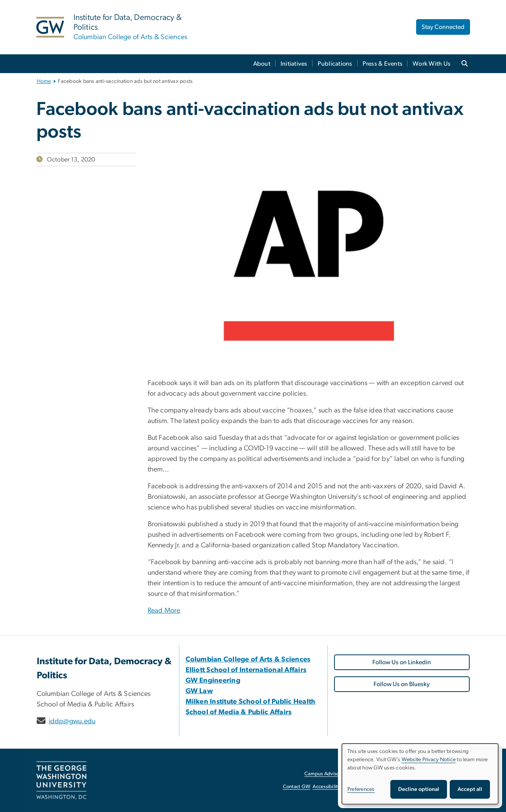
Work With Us (432, 64)
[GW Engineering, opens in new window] (213, 681)
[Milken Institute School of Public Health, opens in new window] (251, 702)
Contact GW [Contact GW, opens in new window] (297, 787)
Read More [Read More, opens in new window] (164, 611)
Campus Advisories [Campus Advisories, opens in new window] (326, 774)
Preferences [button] (361, 789)
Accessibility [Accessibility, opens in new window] (326, 787)
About (262, 64)
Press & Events (383, 64)
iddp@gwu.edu (72, 721)
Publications (335, 64)
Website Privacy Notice (429, 760)
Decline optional (419, 789)
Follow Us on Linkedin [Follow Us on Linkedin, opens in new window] (402, 662)
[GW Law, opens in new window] (199, 691)
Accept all (470, 789)
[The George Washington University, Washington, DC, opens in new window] (61, 780)
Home (44, 81)
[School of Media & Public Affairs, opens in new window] (239, 712)
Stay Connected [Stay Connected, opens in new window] (443, 27)
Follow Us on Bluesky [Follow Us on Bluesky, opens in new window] (402, 684)
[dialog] (420, 774)
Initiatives (294, 64)
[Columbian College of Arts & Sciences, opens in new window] (248, 660)
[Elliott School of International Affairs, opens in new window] (246, 670)
